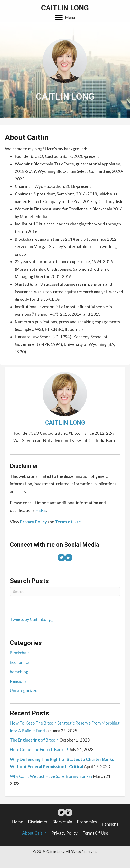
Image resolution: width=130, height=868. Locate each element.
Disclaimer (38, 822)
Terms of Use (95, 833)
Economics (20, 662)
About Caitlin (34, 833)
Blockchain (20, 653)
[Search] (65, 591)
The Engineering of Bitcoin (34, 740)
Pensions (18, 681)
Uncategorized (24, 691)
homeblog (19, 672)
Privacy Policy (65, 833)
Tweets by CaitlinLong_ (31, 619)
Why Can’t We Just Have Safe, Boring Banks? (51, 776)
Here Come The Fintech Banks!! (39, 750)
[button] (65, 17)
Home (17, 822)
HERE (41, 510)
